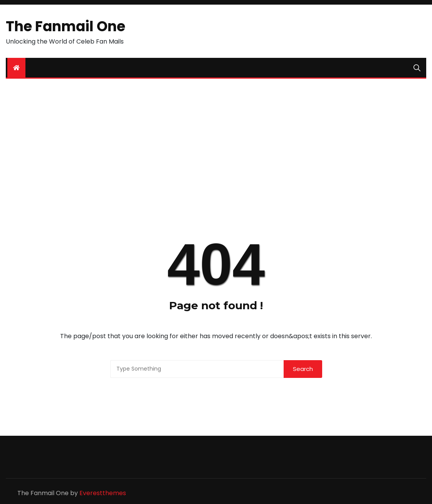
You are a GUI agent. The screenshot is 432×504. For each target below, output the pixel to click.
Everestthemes (103, 493)
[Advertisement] (216, 144)
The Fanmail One (66, 26)
